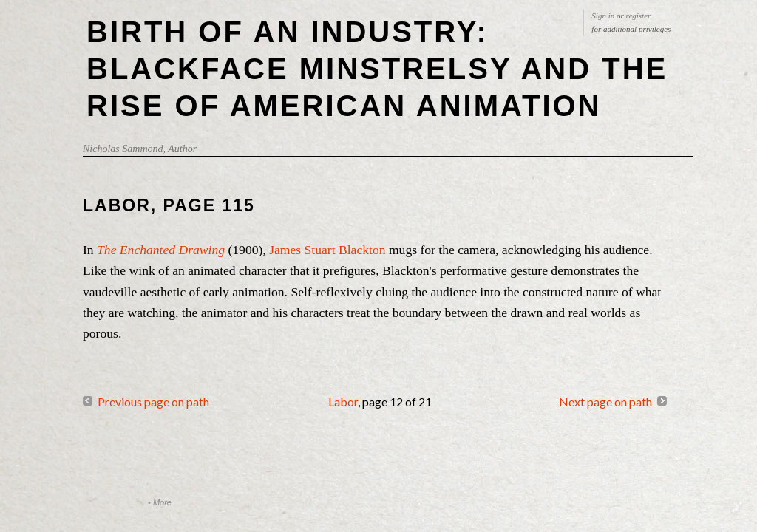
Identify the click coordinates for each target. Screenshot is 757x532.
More (162, 502)
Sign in (603, 16)
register (639, 16)
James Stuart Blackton (326, 250)
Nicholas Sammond (123, 149)
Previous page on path (153, 402)
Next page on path (605, 402)
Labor (343, 402)
